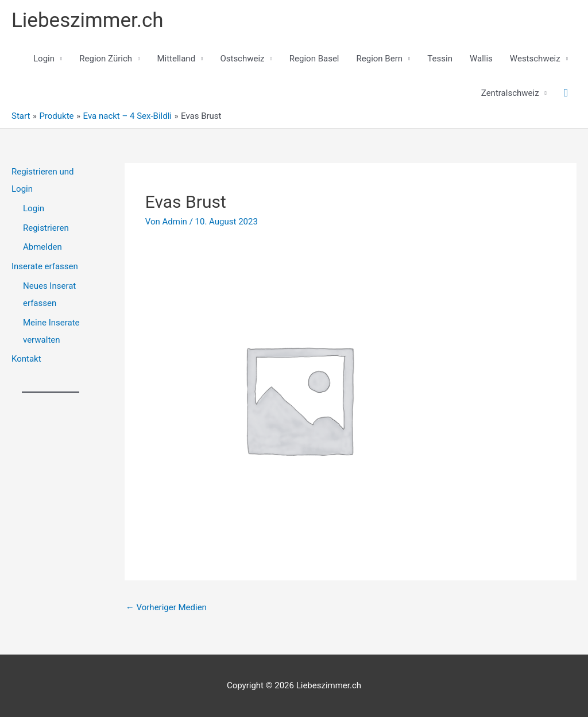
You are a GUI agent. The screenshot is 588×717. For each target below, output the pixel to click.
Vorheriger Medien (166, 607)
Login (44, 59)
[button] (566, 93)
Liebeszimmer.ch (88, 20)
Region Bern (380, 59)
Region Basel (314, 59)
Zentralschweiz (510, 93)
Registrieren (46, 228)
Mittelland (176, 59)
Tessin (440, 59)
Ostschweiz (242, 59)
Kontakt (26, 359)
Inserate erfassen (45, 266)
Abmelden (42, 247)
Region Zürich (106, 59)
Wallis (481, 59)
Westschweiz (535, 59)
